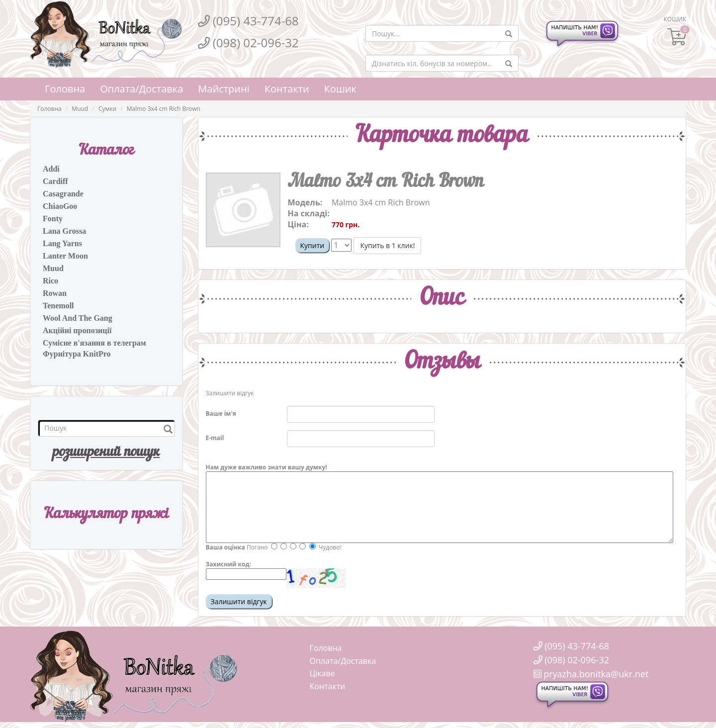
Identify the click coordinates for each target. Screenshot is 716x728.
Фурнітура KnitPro (77, 354)
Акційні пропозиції (77, 330)
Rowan (55, 293)
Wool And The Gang (78, 318)
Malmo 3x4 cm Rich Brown (164, 109)
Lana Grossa (64, 231)
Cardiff (55, 181)
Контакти (287, 89)
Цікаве (322, 673)
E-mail (215, 438)
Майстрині (224, 89)
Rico (50, 281)
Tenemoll (58, 306)
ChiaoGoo (60, 206)
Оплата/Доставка (141, 89)
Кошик (340, 89)
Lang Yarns (62, 243)
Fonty (53, 219)
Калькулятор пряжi (106, 514)
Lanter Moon (65, 256)
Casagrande (63, 194)
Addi (51, 169)
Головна (65, 89)
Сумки (107, 109)
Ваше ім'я (221, 413)
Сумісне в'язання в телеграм (94, 343)
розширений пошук (106, 453)
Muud (80, 109)
